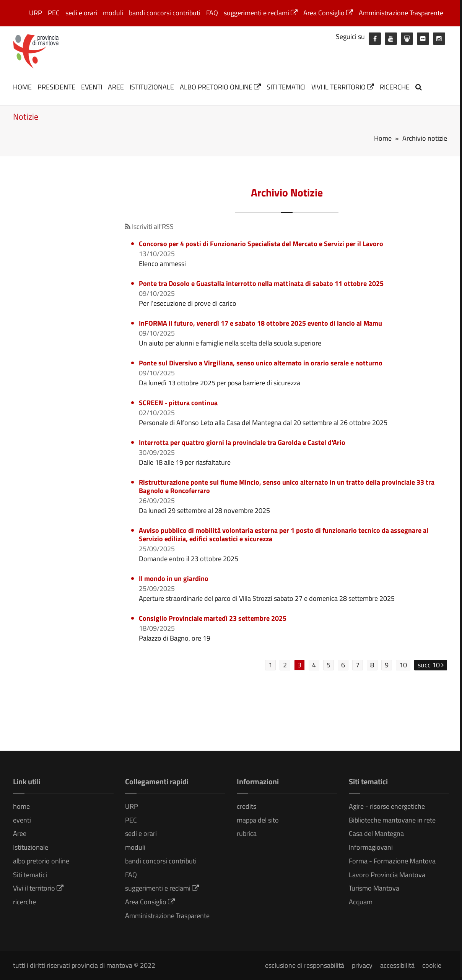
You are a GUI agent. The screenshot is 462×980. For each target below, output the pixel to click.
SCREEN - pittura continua (178, 403)
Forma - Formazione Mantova (392, 861)
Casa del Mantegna (376, 833)
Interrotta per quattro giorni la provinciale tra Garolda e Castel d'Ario (242, 442)
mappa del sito (258, 820)
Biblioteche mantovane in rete (392, 820)
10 (403, 665)
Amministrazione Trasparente (401, 13)
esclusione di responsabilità (305, 965)
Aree (116, 87)
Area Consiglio (328, 13)
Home (383, 138)
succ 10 (431, 665)
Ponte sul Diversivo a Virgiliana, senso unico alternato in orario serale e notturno (261, 363)
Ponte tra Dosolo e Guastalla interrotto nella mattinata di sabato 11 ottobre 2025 (261, 283)
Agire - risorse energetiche (387, 806)
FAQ (212, 13)
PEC (54, 13)
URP (36, 13)
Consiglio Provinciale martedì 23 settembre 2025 (213, 618)
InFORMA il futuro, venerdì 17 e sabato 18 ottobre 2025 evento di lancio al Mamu (260, 323)
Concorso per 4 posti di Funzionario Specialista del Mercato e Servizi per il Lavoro (261, 244)
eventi (92, 87)
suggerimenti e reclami (261, 13)
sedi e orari (81, 13)
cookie (432, 965)
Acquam (361, 902)
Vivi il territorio (343, 87)
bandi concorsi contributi (165, 13)
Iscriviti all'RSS (149, 226)
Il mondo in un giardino (174, 578)
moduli (113, 13)
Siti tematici (286, 87)
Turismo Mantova (374, 888)
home (22, 87)
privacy (362, 965)
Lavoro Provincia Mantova (387, 875)
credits (246, 806)
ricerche (395, 87)
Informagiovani (371, 847)
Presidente (56, 87)
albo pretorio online (220, 87)
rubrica (247, 833)
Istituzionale (152, 87)
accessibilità (397, 965)
